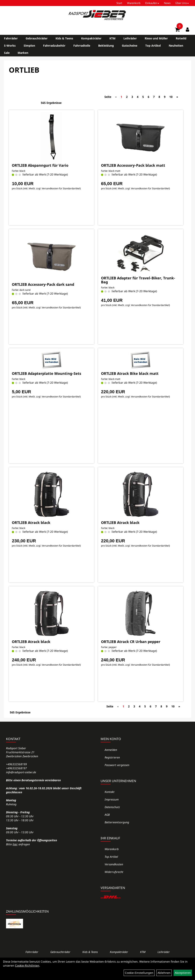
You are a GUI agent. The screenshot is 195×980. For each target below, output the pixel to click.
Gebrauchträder (37, 38)
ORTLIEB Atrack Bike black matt (130, 373)
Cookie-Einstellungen (139, 973)
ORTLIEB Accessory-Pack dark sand (43, 284)
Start (119, 3)
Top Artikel (153, 46)
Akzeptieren (183, 973)
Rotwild (181, 38)
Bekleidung (106, 46)
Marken (23, 53)
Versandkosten (114, 864)
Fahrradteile (82, 46)
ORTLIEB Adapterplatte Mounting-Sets (46, 373)
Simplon (29, 46)
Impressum (112, 799)
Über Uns (182, 3)
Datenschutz (112, 807)
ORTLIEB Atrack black (31, 523)
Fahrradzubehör (54, 46)
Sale (7, 53)
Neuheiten (176, 46)
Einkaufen (152, 3)
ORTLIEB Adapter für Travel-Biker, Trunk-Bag (138, 280)
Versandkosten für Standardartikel (61, 188)
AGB (107, 815)
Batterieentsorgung (117, 822)
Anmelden (111, 750)
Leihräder (130, 38)
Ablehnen (164, 973)
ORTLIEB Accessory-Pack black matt (133, 165)
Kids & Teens (64, 38)
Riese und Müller (156, 38)
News (167, 3)
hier (15, 844)
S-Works (10, 46)
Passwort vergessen (117, 765)
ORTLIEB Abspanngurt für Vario (40, 165)
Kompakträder (91, 38)
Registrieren (112, 757)
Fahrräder (11, 38)
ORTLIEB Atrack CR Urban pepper (131, 642)
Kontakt (110, 792)
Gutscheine (130, 46)
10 (171, 97)
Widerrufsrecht (114, 872)
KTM (112, 38)
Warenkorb (134, 3)
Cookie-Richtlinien (27, 965)
